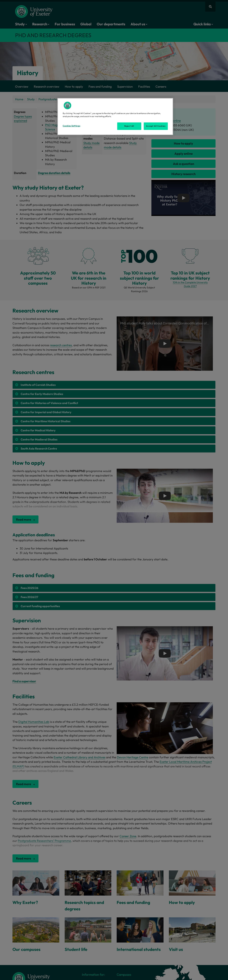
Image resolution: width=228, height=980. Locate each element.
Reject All (129, 126)
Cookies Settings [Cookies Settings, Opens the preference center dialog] (71, 126)
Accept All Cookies (156, 126)
